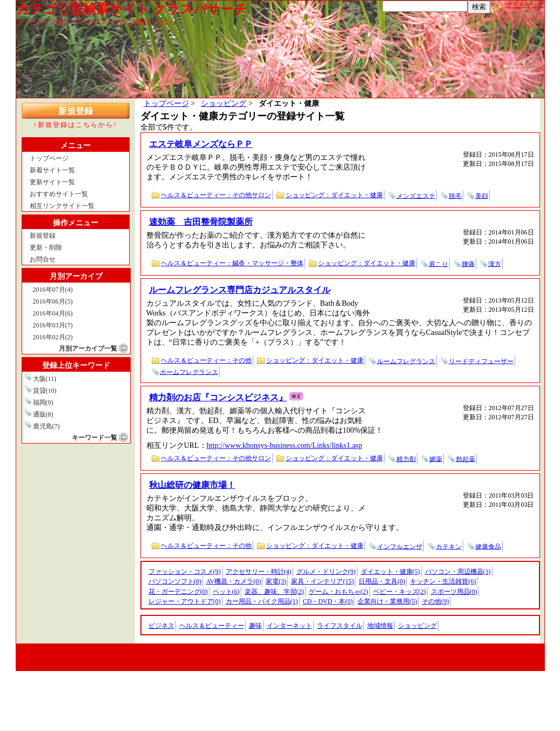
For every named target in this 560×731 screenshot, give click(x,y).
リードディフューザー (481, 361)
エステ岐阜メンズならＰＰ (201, 144)
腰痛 (468, 264)
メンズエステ (416, 196)
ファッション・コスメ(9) (185, 572)
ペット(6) (226, 592)
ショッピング (224, 103)
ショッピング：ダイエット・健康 (334, 195)
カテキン (449, 546)
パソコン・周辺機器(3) (458, 572)
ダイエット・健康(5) (390, 572)
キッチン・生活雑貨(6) (443, 581)
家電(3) (276, 581)
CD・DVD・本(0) (328, 601)
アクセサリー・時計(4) (259, 572)
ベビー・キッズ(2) (400, 592)
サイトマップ (525, 5)
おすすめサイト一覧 (59, 194)
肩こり (438, 264)
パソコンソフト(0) (175, 581)
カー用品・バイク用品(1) (262, 601)
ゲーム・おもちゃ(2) (339, 592)
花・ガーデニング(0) (178, 592)
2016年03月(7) (53, 325)
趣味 (255, 626)
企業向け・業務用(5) (387, 601)
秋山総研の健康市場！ (192, 485)
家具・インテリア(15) (322, 581)
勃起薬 (465, 459)
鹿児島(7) (46, 426)
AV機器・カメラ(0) (234, 581)
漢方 (495, 264)
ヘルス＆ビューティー (212, 626)
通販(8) (43, 414)
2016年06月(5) (53, 301)
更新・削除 (46, 247)
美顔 (482, 196)
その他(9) (435, 601)
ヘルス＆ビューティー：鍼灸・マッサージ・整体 (232, 263)
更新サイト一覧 (52, 182)
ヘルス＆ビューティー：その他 (206, 360)
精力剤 (406, 459)
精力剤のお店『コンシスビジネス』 (218, 397)
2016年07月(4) (53, 290)
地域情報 (380, 626)
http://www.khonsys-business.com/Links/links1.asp (285, 445)
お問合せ (43, 259)
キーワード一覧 (95, 438)
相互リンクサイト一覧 (62, 206)
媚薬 (436, 459)
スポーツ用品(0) (454, 592)
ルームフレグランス (406, 361)
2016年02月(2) (53, 337)
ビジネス (161, 626)
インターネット (289, 626)
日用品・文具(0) (382, 581)
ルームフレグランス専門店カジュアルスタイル (240, 290)
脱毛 (455, 196)
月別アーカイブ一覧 (88, 348)
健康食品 (488, 546)
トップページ (49, 158)
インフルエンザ (400, 546)
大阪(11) (45, 379)
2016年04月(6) (53, 313)
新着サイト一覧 (52, 170)
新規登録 (76, 111)
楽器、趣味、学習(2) (274, 592)
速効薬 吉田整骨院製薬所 (201, 222)
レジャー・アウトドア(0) (185, 601)
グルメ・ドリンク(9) (326, 572)
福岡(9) (43, 403)
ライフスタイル (340, 626)
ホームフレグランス (189, 372)
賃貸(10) (45, 391)
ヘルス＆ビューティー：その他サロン (216, 195)
